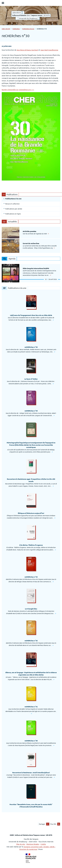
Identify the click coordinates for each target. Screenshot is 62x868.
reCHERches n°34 (31, 411)
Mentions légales (33, 844)
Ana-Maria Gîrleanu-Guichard (27, 50)
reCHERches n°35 (31, 347)
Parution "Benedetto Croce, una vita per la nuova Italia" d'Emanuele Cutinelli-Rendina (31, 806)
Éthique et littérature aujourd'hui (31, 513)
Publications (16, 29)
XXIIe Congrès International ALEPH (36, 269)
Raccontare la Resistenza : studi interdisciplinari (31, 773)
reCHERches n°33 (31, 577)
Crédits (43, 844)
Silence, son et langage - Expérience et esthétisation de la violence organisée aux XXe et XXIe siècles (31, 674)
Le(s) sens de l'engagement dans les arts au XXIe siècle (31, 315)
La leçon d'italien (31, 379)
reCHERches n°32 (31, 641)
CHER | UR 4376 (6, 29)
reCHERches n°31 (31, 707)
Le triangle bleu (31, 609)
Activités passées (29, 231)
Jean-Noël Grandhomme (49, 50)
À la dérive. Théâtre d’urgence (31, 545)
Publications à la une (28, 29)
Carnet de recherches (31, 244)
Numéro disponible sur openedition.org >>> (18, 90)
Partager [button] (42, 824)
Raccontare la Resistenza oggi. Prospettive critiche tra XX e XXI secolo (31, 480)
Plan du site (21, 844)
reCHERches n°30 (31, 741)
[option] (31, 233)
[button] (48, 824)
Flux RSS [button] (53, 824)
